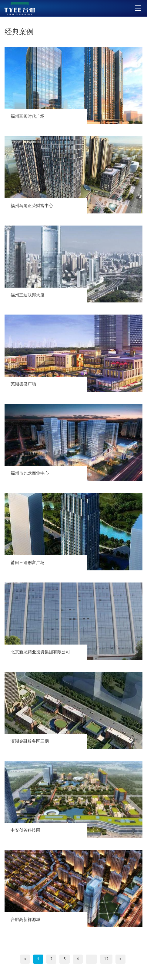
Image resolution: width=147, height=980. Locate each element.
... (91, 959)
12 (106, 959)
